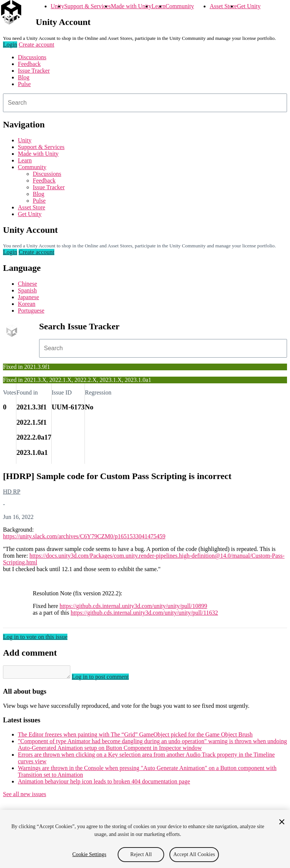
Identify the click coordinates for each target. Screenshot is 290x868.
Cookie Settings (89, 854)
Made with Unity (131, 6)
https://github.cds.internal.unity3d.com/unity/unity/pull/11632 (144, 613)
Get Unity (249, 6)
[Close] (282, 822)
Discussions (32, 57)
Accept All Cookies (194, 854)
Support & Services (87, 6)
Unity (57, 6)
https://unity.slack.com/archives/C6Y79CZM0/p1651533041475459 (84, 536)
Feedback (29, 64)
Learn (158, 6)
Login (10, 45)
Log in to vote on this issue (35, 637)
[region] (145, 839)
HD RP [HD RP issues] (12, 492)
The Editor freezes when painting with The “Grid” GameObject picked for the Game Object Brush (135, 737)
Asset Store (223, 6)
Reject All (141, 854)
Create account (36, 45)
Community (179, 6)
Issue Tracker (34, 71)
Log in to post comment (108, 679)
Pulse (24, 84)
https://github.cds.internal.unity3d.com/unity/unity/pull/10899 (133, 606)
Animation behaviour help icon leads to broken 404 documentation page (104, 784)
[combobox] (145, 103)
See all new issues (25, 796)
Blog (24, 77)
